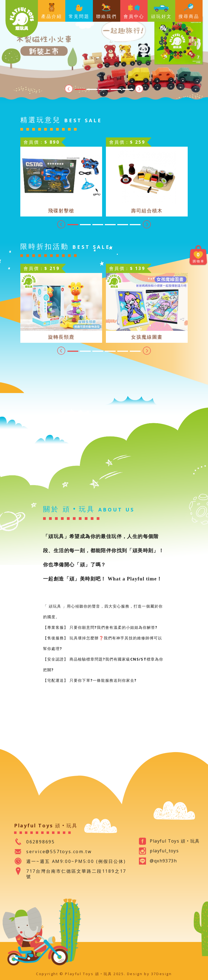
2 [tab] (92, 89)
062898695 (41, 842)
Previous (69, 89)
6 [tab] (135, 225)
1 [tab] (80, 89)
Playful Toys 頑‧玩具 (22, 19)
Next (139, 89)
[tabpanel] (104, 52)
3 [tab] (104, 89)
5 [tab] (128, 89)
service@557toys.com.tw (59, 852)
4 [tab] (116, 89)
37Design (162, 974)
